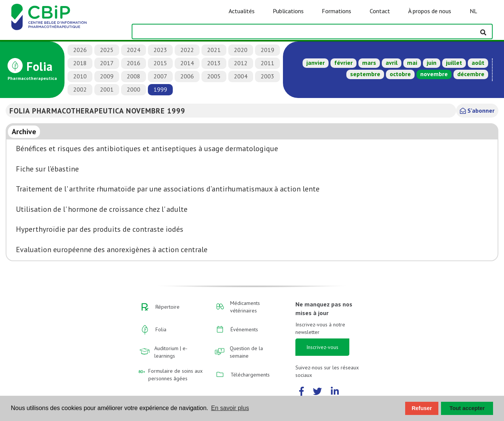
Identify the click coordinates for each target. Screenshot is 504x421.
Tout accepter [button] (467, 408)
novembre (434, 74)
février (343, 63)
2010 (80, 76)
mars (369, 63)
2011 (267, 63)
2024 (134, 50)
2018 (80, 63)
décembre (471, 74)
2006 (187, 76)
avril (392, 63)
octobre (400, 74)
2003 (267, 76)
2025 (107, 50)
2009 (107, 76)
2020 (241, 50)
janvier (316, 63)
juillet (454, 63)
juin (432, 63)
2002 (80, 89)
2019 (267, 50)
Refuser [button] (422, 408)
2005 (214, 76)
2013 (214, 63)
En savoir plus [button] (230, 408)
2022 (187, 50)
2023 (160, 50)
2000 (134, 89)
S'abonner (477, 110)
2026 (80, 50)
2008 (134, 76)
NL (473, 11)
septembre (365, 74)
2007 (160, 76)
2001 (107, 89)
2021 (214, 50)
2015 (160, 63)
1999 (160, 89)
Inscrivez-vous (322, 347)
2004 (241, 76)
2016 (134, 63)
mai (412, 63)
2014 (187, 63)
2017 (107, 63)
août (478, 63)
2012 (241, 63)
